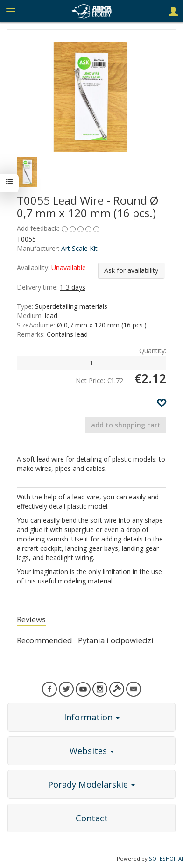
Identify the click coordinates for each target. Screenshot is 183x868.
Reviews (31, 619)
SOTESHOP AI (166, 858)
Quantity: (153, 351)
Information (92, 717)
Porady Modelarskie (91, 784)
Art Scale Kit (79, 248)
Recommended (45, 640)
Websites (92, 751)
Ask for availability (131, 270)
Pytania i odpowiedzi (116, 640)
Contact (92, 818)
